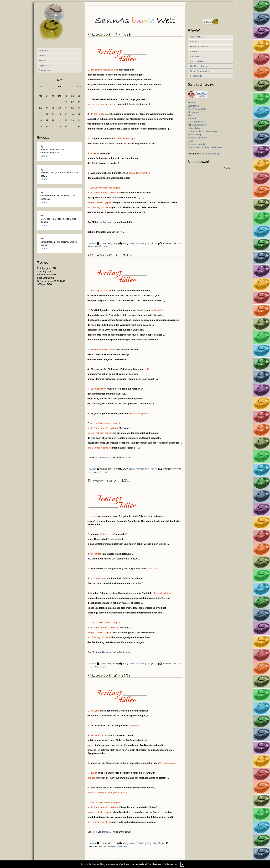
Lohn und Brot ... (198, 61)
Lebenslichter (194, 128)
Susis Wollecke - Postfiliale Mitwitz (205, 147)
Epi (126, 745)
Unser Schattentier (199, 71)
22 (66, 120)
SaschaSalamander (198, 138)
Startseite (43, 51)
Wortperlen (193, 106)
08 (66, 108)
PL (154, 243)
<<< (40, 86)
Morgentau (193, 112)
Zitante (191, 103)
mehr (45, 156)
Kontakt (42, 60)
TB (148, 243)
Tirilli (190, 115)
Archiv (42, 56)
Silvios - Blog (194, 135)
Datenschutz (45, 70)
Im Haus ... (195, 52)
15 (66, 114)
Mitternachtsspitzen (198, 125)
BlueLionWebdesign (210, 154)
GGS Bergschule (196, 122)
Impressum (44, 65)
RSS (148, 843)
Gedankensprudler (197, 144)
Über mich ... (196, 37)
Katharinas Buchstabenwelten (203, 131)
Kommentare (137, 243)
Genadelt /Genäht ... (200, 47)
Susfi (190, 141)
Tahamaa (192, 119)
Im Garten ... (196, 56)
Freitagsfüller (97, 247)
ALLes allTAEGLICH (198, 109)
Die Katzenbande (198, 66)
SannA (92, 243)
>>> (79, 86)
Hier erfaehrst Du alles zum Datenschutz (155, 864)
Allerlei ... (194, 42)
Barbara (107, 222)
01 (66, 102)
